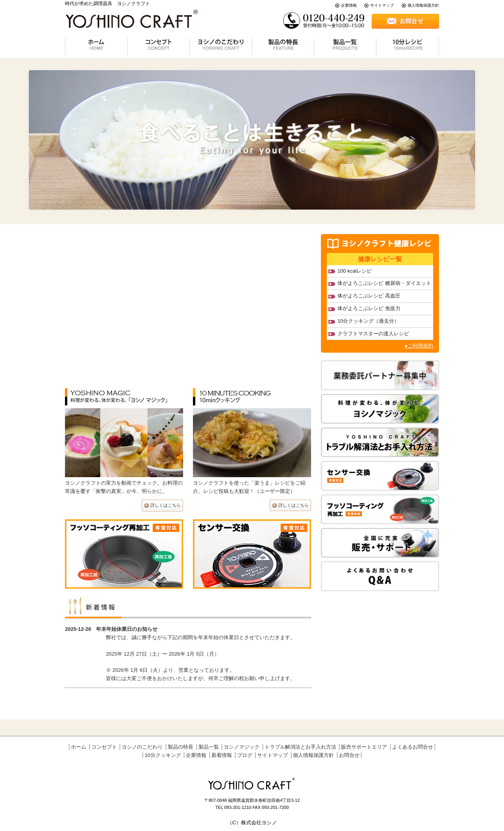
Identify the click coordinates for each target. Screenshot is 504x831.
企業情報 (349, 5)
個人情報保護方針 (423, 5)
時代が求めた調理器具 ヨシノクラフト (107, 4)
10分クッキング (163, 755)
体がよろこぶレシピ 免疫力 (369, 308)
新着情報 (222, 755)
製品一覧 (209, 747)
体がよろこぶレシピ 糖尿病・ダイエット (384, 283)
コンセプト (104, 747)
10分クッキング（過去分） (368, 321)
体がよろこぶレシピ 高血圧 (369, 296)
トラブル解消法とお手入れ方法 (300, 747)
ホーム (79, 747)
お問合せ (349, 755)
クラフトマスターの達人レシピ (373, 334)
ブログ (245, 755)
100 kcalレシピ (355, 271)
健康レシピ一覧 (380, 259)
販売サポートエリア (364, 747)
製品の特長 (181, 747)
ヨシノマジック (242, 747)
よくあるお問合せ (413, 747)
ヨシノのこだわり (142, 747)
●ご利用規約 (419, 346)
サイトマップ (382, 5)
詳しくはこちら (166, 505)
